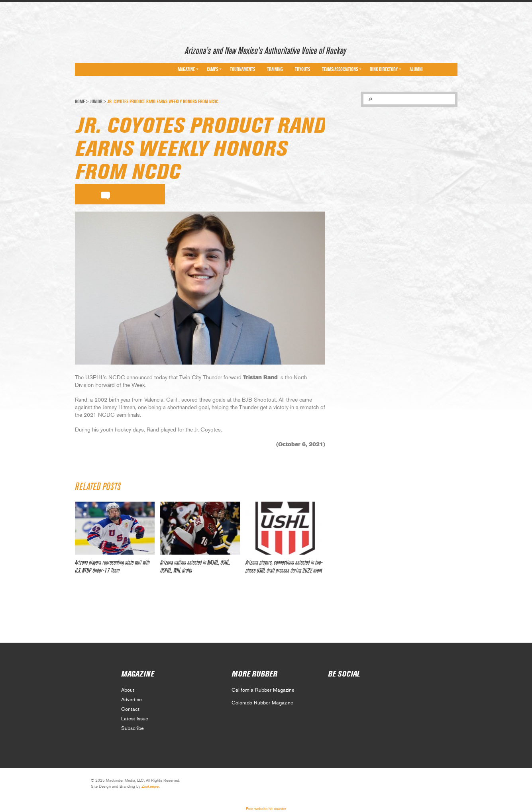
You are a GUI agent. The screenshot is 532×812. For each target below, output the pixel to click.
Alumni (416, 69)
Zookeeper (150, 787)
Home (80, 102)
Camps (212, 69)
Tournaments (242, 69)
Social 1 (351, 693)
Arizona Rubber (103, 49)
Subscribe (133, 729)
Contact (130, 709)
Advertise (132, 700)
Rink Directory (384, 69)
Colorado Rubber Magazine (262, 703)
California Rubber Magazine (263, 690)
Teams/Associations (340, 69)
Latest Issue (135, 719)
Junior (96, 102)
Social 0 (333, 693)
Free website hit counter (266, 809)
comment (105, 194)
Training (275, 69)
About (128, 690)
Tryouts (302, 69)
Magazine (186, 69)
